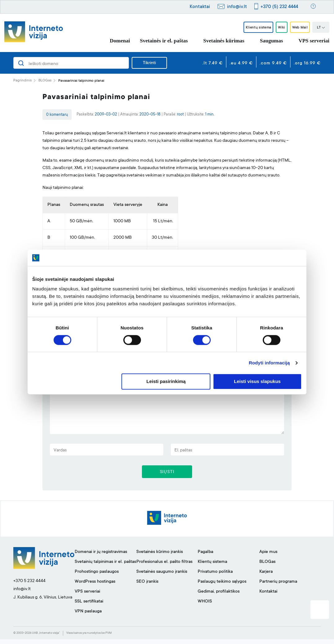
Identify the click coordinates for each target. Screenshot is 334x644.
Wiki (274, 28)
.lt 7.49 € (213, 63)
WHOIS (205, 606)
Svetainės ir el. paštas (164, 41)
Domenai (120, 41)
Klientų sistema (245, 28)
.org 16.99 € (307, 63)
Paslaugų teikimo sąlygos (222, 586)
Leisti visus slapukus (257, 382)
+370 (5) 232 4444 (279, 7)
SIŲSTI (167, 476)
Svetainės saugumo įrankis (162, 577)
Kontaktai (200, 7)
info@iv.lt (237, 7)
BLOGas (45, 81)
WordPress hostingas (95, 586)
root (180, 115)
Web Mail (297, 28)
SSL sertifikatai (89, 606)
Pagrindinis (22, 81)
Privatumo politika (215, 577)
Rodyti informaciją (269, 363)
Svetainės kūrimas (224, 41)
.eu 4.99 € (241, 63)
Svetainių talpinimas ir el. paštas (105, 567)
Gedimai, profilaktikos (219, 596)
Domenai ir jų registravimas (101, 557)
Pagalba (205, 557)
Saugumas (272, 41)
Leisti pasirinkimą (166, 382)
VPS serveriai (314, 41)
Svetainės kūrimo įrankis (160, 557)
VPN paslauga (88, 616)
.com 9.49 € (273, 63)
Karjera (266, 577)
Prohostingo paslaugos (97, 577)
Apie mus (268, 557)
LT (321, 28)
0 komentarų (57, 115)
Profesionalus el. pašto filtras (164, 567)
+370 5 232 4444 (29, 586)
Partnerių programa (278, 586)
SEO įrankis (147, 586)
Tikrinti (149, 63)
